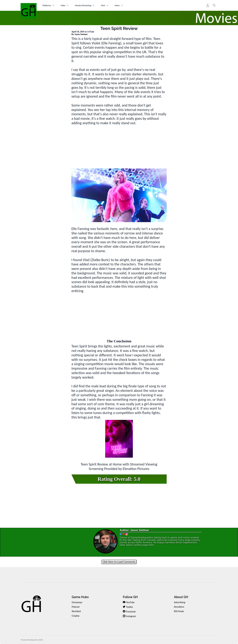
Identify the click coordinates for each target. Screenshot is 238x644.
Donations (179, 607)
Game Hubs (80, 597)
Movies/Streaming (92, 5)
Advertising (179, 602)
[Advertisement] (119, 147)
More (131, 5)
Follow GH (130, 597)
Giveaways (77, 602)
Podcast (76, 607)
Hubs (68, 5)
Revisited (76, 611)
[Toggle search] (214, 5)
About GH (181, 597)
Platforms (50, 5)
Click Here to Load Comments (119, 562)
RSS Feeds (179, 611)
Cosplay (75, 616)
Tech (114, 5)
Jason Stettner (81, 34)
